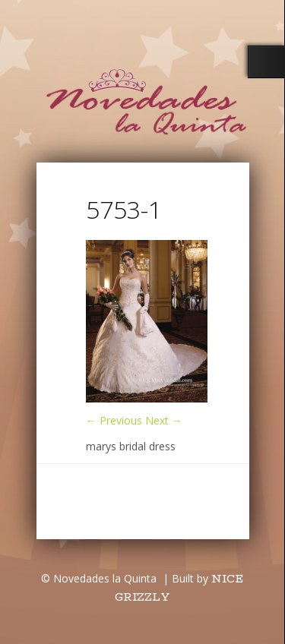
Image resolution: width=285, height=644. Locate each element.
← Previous (114, 420)
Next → (164, 420)
